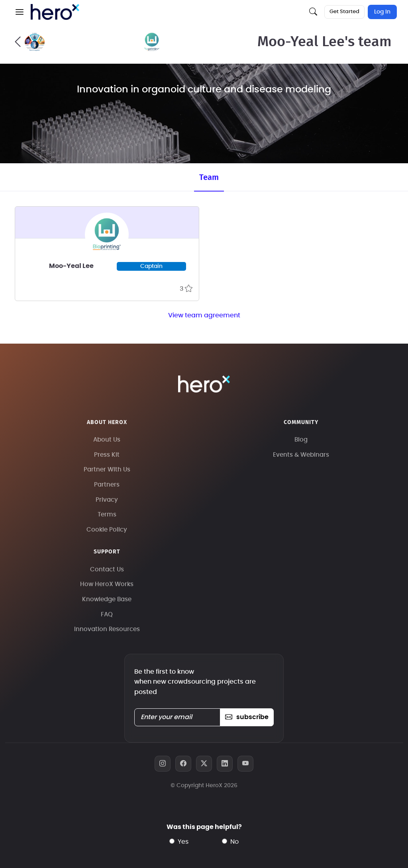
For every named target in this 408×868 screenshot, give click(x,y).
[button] (20, 12)
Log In (382, 12)
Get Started (344, 12)
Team (209, 178)
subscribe (247, 717)
